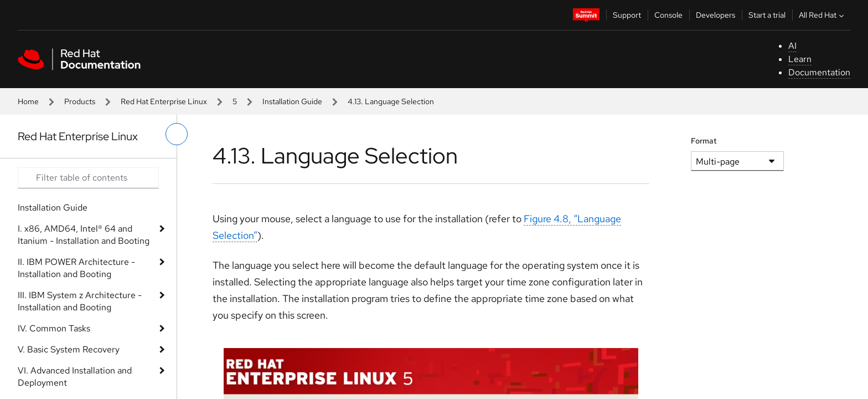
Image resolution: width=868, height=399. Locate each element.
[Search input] (88, 178)
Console (668, 15)
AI (792, 46)
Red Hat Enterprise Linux (164, 101)
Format (704, 141)
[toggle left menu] (177, 134)
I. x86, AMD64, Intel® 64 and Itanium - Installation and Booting (84, 235)
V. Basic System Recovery (69, 349)
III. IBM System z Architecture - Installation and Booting (80, 301)
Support (627, 15)
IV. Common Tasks (54, 328)
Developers (715, 15)
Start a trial (767, 15)
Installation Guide (292, 101)
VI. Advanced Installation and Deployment (75, 377)
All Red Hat (823, 15)
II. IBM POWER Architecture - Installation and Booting (76, 268)
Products (80, 101)
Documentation (819, 72)
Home (28, 101)
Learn (800, 59)
